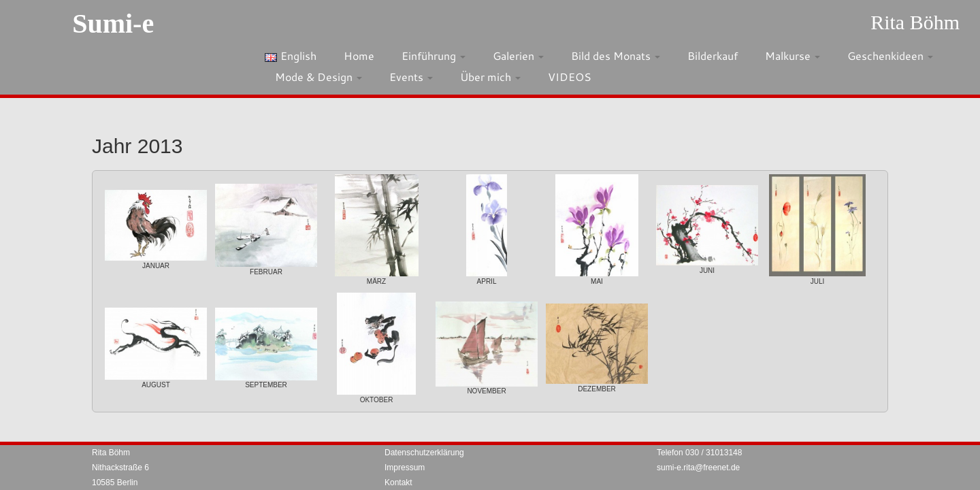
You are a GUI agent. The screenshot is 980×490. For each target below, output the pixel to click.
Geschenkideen (890, 55)
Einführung (434, 55)
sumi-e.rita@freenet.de (698, 468)
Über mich (490, 77)
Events (411, 77)
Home (359, 55)
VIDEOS (570, 77)
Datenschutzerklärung (424, 453)
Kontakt (398, 483)
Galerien (518, 55)
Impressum (405, 468)
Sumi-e (113, 23)
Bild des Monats (616, 55)
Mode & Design (318, 77)
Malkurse (793, 55)
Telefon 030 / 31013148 (699, 453)
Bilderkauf (713, 55)
